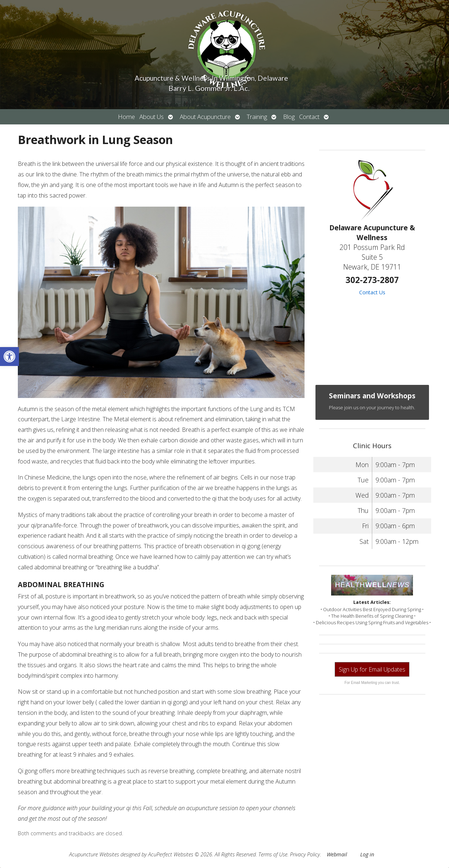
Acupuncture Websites (94, 854)
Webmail (337, 854)
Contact (309, 117)
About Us (152, 117)
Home (126, 117)
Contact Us (372, 292)
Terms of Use (273, 854)
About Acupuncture (205, 117)
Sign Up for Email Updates (372, 669)
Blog (289, 117)
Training (257, 117)
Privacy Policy (305, 854)
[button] (9, 357)
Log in (367, 854)
